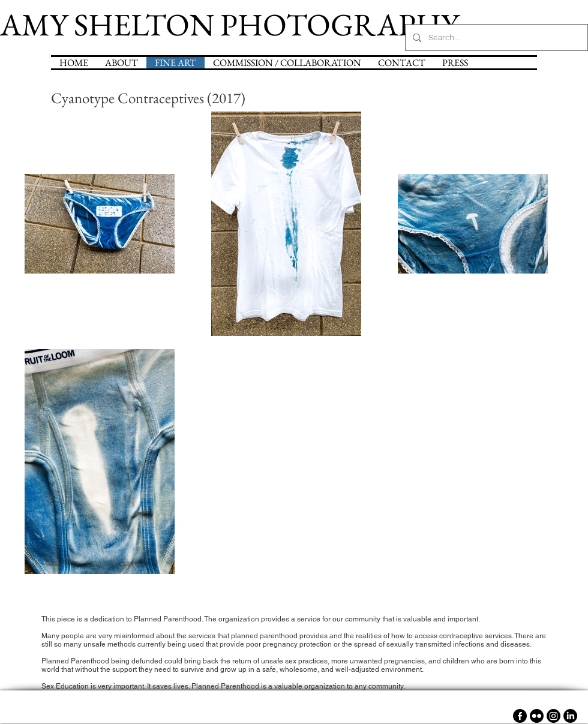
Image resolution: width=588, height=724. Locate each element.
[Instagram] (553, 716)
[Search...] (495, 37)
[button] (287, 63)
